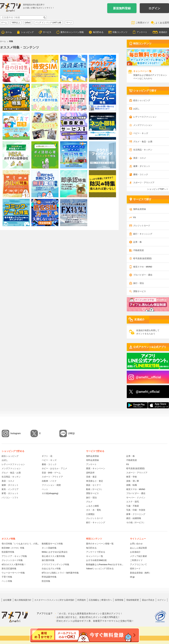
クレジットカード (142, 226)
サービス (47, 32)
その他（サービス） (136, 522)
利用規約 (82, 600)
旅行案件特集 (48, 560)
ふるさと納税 (92, 506)
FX (134, 217)
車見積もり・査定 (95, 481)
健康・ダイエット (142, 166)
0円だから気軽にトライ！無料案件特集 (60, 573)
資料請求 (90, 473)
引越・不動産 (133, 506)
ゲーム (4, 23)
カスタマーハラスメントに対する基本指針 (54, 600)
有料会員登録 (92, 460)
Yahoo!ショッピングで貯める (100, 569)
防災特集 (46, 581)
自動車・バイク (49, 481)
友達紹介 (163, 32)
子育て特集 (7, 577)
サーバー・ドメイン (136, 498)
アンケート (142, 32)
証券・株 (137, 242)
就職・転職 (132, 485)
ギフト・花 (47, 456)
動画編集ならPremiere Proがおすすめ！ (105, 564)
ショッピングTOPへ (156, 189)
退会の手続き (148, 600)
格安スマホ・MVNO (143, 267)
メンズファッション (143, 125)
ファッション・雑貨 (51, 485)
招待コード (135, 569)
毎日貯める (98, 32)
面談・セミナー (94, 485)
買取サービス (140, 291)
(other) (28, 23)
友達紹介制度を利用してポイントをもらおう (148, 332)
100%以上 (16, 23)
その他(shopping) (50, 493)
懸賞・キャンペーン (96, 468)
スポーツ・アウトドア (144, 183)
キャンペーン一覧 (95, 556)
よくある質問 (162, 23)
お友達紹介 (135, 552)
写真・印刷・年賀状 (136, 510)
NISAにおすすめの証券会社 (55, 552)
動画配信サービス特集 (52, 544)
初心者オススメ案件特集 (53, 556)
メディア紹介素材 (138, 556)
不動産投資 (139, 250)
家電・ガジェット (10, 493)
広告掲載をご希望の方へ (100, 600)
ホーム (9, 32)
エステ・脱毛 (133, 502)
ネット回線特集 (49, 548)
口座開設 (90, 514)
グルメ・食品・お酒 (143, 142)
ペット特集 (7, 581)
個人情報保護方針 (23, 600)
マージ (69, 23)
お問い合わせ (136, 544)
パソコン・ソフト (10, 498)
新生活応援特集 (9, 569)
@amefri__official (148, 377)
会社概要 (7, 600)
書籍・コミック (141, 174)
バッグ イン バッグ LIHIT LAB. (48, 23)
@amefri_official (148, 392)
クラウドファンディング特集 (55, 564)
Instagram (16, 433)
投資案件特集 (8, 552)
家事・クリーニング (136, 514)
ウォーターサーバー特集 (13, 573)
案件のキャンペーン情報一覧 (100, 544)
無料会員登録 (140, 209)
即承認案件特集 (49, 577)
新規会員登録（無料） (141, 573)
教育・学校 (132, 477)
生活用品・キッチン (143, 150)
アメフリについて (138, 564)
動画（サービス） (95, 489)
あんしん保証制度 (138, 548)
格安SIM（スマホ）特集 (13, 548)
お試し (136, 109)
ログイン (154, 8)
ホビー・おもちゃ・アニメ (54, 468)
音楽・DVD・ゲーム (51, 473)
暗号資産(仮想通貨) (142, 258)
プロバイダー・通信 (143, 275)
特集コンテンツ (120, 32)
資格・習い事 (133, 481)
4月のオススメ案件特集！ (14, 564)
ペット (45, 489)
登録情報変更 (133, 600)
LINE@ (71, 433)
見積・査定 (91, 477)
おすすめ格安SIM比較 (96, 560)
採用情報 (119, 600)
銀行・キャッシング (143, 234)
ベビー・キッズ (141, 133)
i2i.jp (132, 577)
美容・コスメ (140, 158)
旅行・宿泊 (139, 283)
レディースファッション (145, 117)
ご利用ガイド (142, 23)
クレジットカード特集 (12, 560)
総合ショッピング (142, 100)
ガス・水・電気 (94, 510)
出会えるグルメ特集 (51, 569)
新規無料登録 (122, 8)
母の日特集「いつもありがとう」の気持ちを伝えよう (21, 544)
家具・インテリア (10, 489)
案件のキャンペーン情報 (72, 32)
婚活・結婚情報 (134, 518)
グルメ (89, 502)
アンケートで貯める (96, 552)
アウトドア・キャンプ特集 (14, 556)
